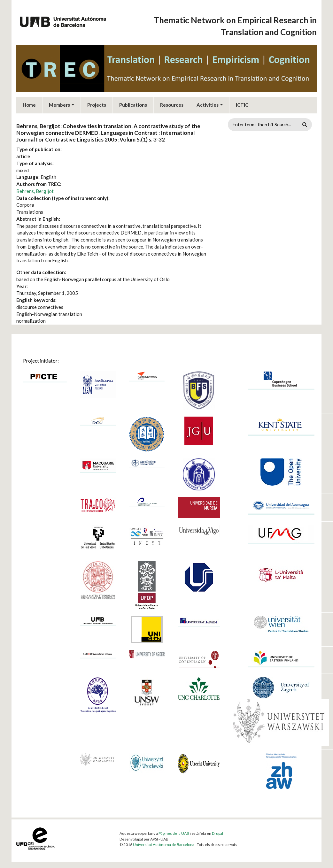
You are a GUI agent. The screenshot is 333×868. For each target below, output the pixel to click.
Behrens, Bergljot (35, 189)
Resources (172, 103)
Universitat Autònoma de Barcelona (164, 843)
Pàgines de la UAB (174, 832)
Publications (133, 103)
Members (62, 103)
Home (29, 103)
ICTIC (242, 103)
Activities (210, 103)
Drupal (217, 832)
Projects (97, 103)
